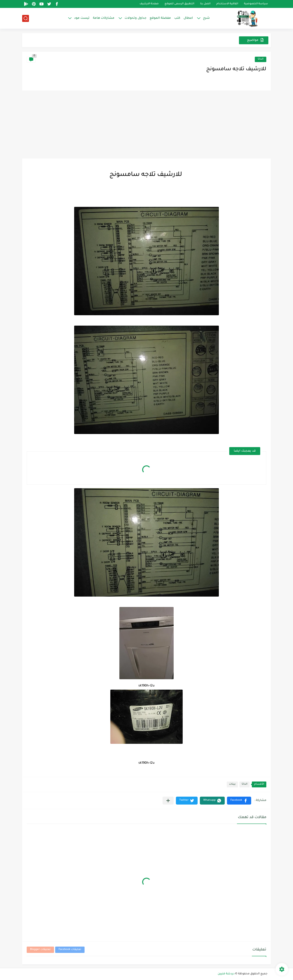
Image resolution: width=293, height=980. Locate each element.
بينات (232, 784)
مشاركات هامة (104, 18)
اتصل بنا (205, 4)
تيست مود (82, 18)
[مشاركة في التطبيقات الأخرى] (168, 801)
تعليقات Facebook (70, 950)
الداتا (261, 59)
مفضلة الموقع (160, 18)
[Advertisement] (146, 125)
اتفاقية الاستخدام (227, 4)
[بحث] (26, 18)
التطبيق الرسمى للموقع (179, 4)
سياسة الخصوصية (256, 4)
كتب (177, 18)
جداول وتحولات (135, 18)
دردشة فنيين (226, 974)
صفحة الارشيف (149, 4)
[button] (239, 801)
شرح (206, 18)
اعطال (188, 18)
